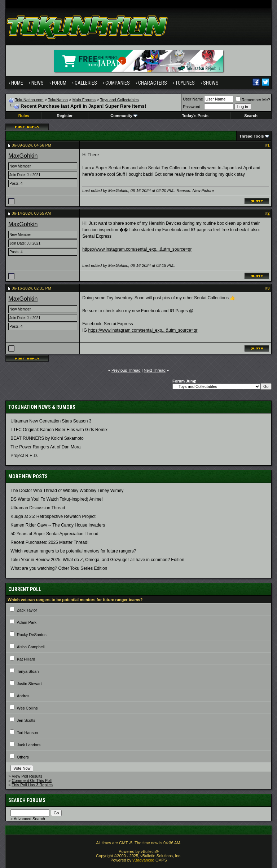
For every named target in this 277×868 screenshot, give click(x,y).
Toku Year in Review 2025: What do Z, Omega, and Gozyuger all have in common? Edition (97, 560)
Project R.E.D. (24, 456)
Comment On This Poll (32, 780)
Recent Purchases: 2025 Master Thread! (49, 542)
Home (17, 83)
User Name (193, 99)
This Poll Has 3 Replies (32, 785)
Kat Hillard (26, 659)
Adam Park (27, 622)
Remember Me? (253, 100)
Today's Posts (195, 116)
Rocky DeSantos (32, 635)
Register (65, 116)
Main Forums (84, 100)
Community (124, 116)
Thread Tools (251, 136)
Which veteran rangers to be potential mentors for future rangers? (73, 551)
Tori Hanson (28, 733)
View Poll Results (27, 776)
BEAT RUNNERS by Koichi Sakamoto (47, 438)
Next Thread (155, 370)
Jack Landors (29, 745)
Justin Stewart (29, 684)
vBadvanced (143, 860)
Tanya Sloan (28, 671)
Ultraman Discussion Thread (38, 508)
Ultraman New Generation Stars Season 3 (51, 421)
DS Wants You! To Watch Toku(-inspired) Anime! (56, 499)
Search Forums (27, 800)
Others (23, 757)
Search (251, 116)
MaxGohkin (23, 156)
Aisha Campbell (31, 647)
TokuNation (58, 100)
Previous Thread (126, 370)
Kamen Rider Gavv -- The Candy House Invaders (58, 525)
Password (192, 107)
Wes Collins (27, 708)
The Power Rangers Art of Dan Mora (45, 447)
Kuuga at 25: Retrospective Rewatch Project (53, 516)
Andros (23, 696)
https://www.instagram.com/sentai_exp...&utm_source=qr (137, 249)
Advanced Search (29, 819)
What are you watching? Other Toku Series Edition (59, 568)
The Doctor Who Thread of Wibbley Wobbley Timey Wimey (67, 491)
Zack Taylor (27, 610)
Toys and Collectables (120, 100)
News (38, 83)
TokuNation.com (29, 100)
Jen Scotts (26, 720)
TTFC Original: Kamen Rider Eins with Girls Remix (59, 430)
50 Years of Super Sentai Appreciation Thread (54, 534)
